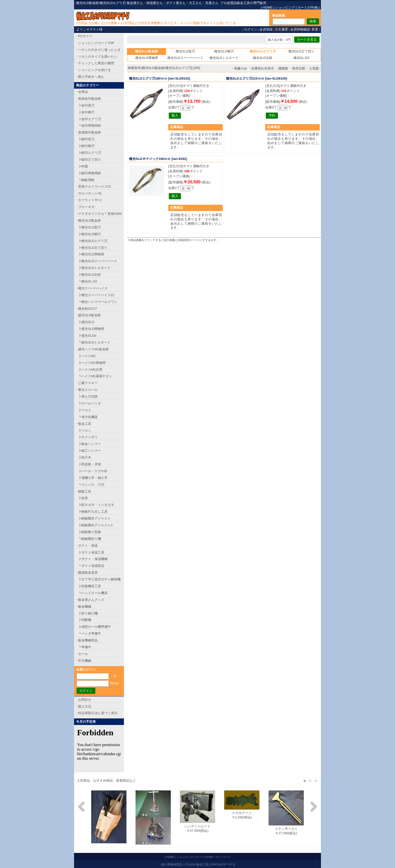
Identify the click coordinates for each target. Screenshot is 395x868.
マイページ (222, 857)
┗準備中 (85, 647)
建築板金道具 (88, 572)
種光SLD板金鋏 (89, 220)
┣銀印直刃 (86, 139)
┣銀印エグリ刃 (90, 153)
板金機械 (85, 606)
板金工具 (85, 424)
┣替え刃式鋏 (88, 396)
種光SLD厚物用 (147, 58)
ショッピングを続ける (94, 70)
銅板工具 (85, 491)
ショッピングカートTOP (96, 43)
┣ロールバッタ (90, 403)
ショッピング (285, 7)
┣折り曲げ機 (88, 613)
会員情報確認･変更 (304, 29)
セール (83, 654)
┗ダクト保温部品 (91, 566)
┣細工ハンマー (90, 451)
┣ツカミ (85, 410)
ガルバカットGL (90, 193)
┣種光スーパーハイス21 (96, 295)
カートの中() (308, 7)
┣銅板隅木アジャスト (94, 518)
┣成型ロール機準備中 (94, 627)
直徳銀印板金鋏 (90, 132)
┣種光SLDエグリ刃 (93, 241)
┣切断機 (85, 620)
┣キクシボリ (88, 437)
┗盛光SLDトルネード (94, 342)
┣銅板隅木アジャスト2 (95, 525)
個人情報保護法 (172, 864)
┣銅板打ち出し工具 (93, 512)
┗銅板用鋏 (86, 180)
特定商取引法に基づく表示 (98, 713)
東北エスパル (88, 390)
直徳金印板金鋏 (90, 99)
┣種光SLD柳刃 (89, 234)
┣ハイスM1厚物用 (92, 363)
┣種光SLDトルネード (94, 268)
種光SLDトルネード (224, 58)
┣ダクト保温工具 (91, 552)
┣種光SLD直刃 (89, 227)
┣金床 (83, 498)
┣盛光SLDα (87, 336)
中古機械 (85, 661)
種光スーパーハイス (93, 288)
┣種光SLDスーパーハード (98, 261)
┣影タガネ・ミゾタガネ (96, 505)
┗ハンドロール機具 (93, 593)
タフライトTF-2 (90, 200)
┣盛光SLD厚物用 (91, 329)
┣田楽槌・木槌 (90, 464)
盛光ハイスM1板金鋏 (93, 349)
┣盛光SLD (86, 322)
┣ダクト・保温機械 (93, 559)
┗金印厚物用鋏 (90, 126)
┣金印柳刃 (86, 112)
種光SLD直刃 (185, 51)
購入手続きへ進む (91, 77)
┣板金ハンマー (90, 444)
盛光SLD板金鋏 (89, 315)
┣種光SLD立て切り (93, 248)
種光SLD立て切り (301, 51)
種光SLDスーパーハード (185, 58)
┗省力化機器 (88, 417)
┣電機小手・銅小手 (93, 478)
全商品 (83, 92)
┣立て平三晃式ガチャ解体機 (99, 579)
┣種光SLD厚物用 (91, 254)
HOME (268, 7)
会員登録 (266, 29)
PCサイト (85, 36)
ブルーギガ (86, 207)
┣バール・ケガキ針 (93, 471)
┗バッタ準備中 (90, 633)
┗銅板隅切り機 (90, 539)
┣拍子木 (85, 457)
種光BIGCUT (88, 309)
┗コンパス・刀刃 (91, 485)
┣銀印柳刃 (86, 146)
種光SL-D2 (301, 58)
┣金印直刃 (86, 105)
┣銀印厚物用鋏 (90, 173)
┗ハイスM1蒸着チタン (95, 376)
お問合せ (85, 700)
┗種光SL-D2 (88, 281)
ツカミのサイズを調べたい (98, 57)
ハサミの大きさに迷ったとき (99, 50)
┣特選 (83, 166)
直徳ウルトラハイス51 (95, 186)
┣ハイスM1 (87, 356)
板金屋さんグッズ (91, 600)
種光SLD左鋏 (263, 58)
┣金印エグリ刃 (90, 119)
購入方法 (85, 706)
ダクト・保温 (88, 546)
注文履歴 (281, 29)
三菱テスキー (88, 383)
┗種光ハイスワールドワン (98, 302)
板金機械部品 (88, 640)
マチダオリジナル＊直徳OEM (100, 214)
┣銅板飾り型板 (90, 532)
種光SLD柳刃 (224, 51)
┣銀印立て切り (90, 160)
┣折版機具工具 (90, 586)
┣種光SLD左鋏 (89, 275)
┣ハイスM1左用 (90, 370)
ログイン (251, 29)
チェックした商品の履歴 (96, 63)
